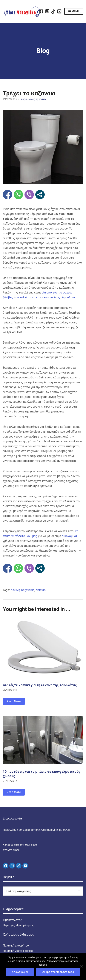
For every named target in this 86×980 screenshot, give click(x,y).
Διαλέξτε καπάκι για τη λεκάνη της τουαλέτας (40, 685)
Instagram (47, 11)
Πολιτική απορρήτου (16, 946)
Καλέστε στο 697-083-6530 (20, 845)
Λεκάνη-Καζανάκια (22, 590)
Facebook (42, 11)
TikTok (53, 11)
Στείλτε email (11, 850)
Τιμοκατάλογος (12, 920)
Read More (14, 701)
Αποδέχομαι (20, 972)
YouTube (59, 11)
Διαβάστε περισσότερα (58, 972)
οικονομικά (69, 536)
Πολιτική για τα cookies (18, 951)
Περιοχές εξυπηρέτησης (18, 925)
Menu (74, 12)
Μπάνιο (41, 590)
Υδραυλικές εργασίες (34, 99)
